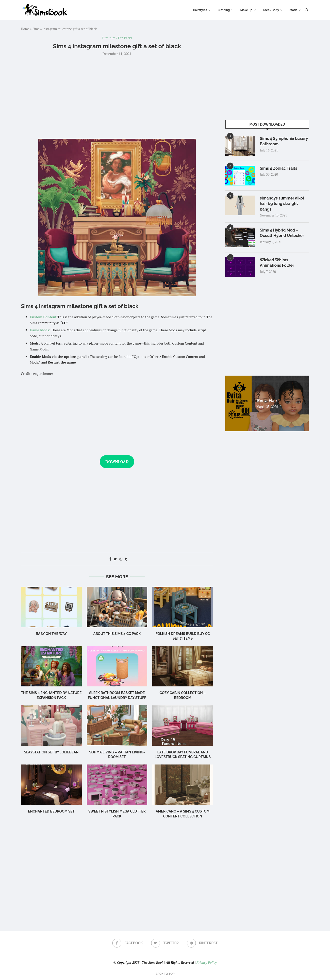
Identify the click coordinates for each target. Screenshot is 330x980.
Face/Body (271, 10)
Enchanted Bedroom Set (51, 811)
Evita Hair (267, 401)
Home (25, 29)
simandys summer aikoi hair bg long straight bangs (282, 204)
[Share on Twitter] (115, 559)
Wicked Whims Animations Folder (277, 263)
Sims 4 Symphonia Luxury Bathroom (284, 141)
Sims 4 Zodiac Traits (279, 168)
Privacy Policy (206, 962)
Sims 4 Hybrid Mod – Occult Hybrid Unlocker (282, 233)
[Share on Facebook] (110, 559)
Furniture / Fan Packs (117, 38)
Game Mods (39, 330)
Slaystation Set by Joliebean (51, 752)
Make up (246, 10)
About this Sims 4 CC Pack (117, 634)
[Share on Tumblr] (126, 559)
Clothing (224, 10)
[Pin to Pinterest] (121, 559)
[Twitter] (165, 943)
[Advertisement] (117, 97)
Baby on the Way (51, 634)
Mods (293, 10)
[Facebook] (128, 943)
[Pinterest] (202, 943)
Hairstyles (200, 10)
